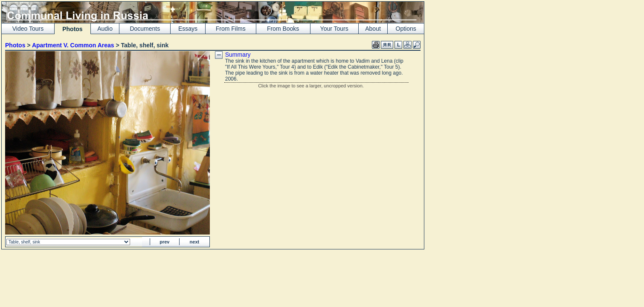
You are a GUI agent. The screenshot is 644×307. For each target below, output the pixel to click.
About (373, 29)
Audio (105, 29)
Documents (145, 29)
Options (406, 29)
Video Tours (28, 29)
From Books (283, 29)
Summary (238, 55)
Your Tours (334, 29)
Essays (188, 29)
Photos (15, 45)
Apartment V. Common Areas (73, 45)
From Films (231, 29)
